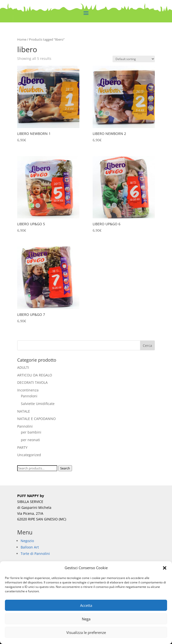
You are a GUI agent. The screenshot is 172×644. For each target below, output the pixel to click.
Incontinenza (28, 390)
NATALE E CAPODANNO (36, 419)
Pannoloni (29, 396)
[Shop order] (134, 59)
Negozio (27, 541)
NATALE (24, 411)
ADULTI (23, 367)
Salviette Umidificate (38, 404)
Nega (86, 619)
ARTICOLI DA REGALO (35, 375)
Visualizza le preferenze (86, 632)
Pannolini (25, 426)
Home (22, 39)
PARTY (22, 447)
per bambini (31, 432)
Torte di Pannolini (35, 554)
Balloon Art (30, 547)
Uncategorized (29, 455)
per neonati (30, 440)
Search (65, 468)
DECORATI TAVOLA (32, 382)
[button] (165, 568)
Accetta (86, 605)
